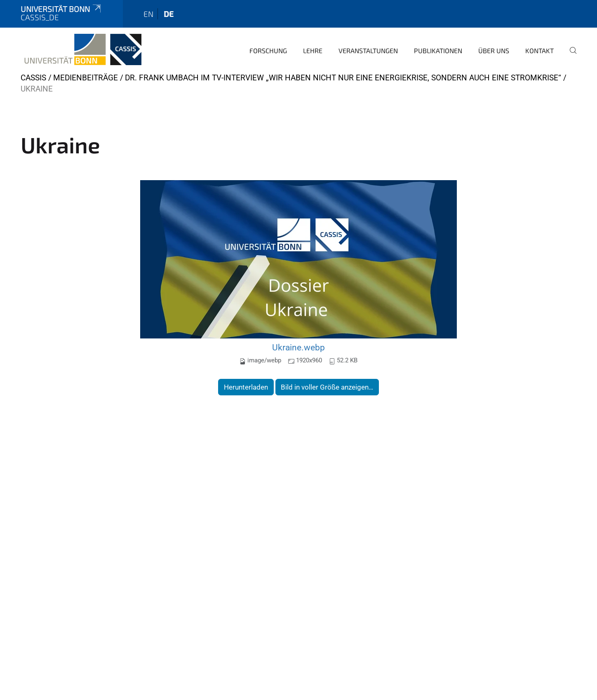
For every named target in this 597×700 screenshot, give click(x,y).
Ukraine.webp (298, 347)
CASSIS (33, 78)
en (148, 14)
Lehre (313, 51)
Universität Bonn (61, 9)
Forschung (268, 51)
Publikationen (438, 51)
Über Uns (494, 51)
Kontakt (539, 51)
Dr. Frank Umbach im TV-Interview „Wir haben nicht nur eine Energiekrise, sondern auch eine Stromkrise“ (343, 78)
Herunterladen (246, 387)
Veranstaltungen (368, 51)
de (169, 14)
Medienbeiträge (86, 78)
